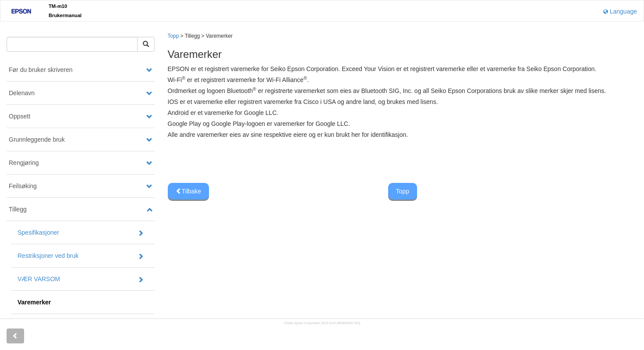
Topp (173, 36)
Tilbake (189, 191)
